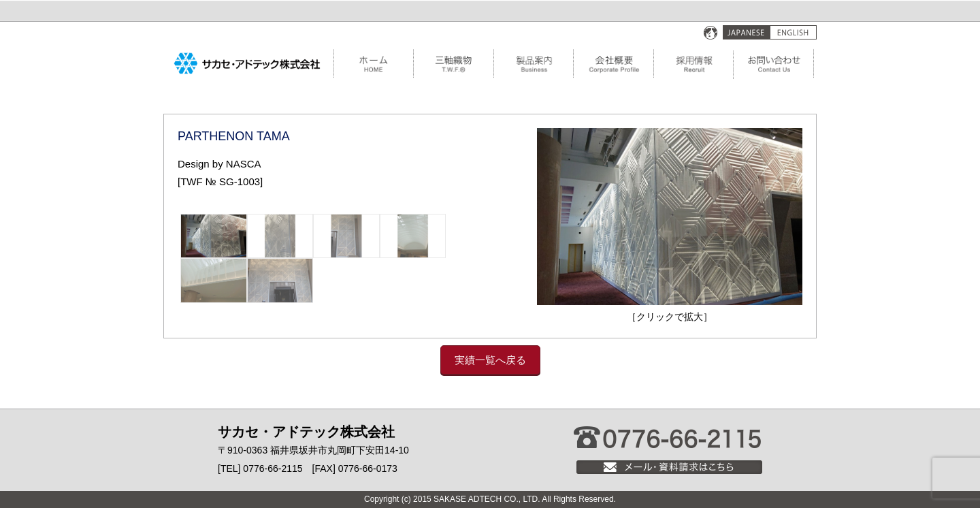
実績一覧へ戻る (490, 360)
